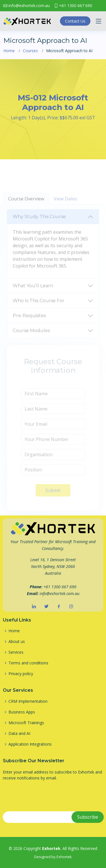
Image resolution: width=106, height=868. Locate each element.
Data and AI (19, 733)
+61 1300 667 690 (76, 6)
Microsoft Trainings (26, 723)
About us (17, 642)
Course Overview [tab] (26, 206)
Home (9, 51)
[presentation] (46, 800)
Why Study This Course (39, 224)
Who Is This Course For (39, 308)
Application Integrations (30, 744)
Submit (53, 498)
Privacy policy (21, 674)
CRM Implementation (28, 701)
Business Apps (22, 712)
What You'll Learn (33, 293)
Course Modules (31, 338)
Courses (30, 51)
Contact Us (75, 21)
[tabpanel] (53, 367)
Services (16, 652)
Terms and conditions (28, 663)
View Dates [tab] (65, 206)
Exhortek (64, 857)
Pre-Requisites (29, 323)
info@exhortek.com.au (29, 6)
